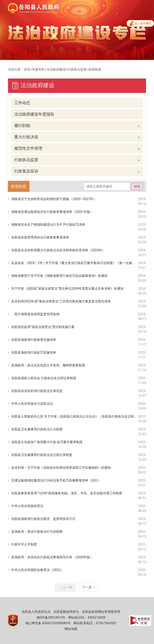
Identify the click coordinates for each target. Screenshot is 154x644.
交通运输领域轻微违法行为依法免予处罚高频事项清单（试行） (56, 480)
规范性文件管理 (28, 148)
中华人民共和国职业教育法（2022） (37, 570)
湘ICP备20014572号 (51, 618)
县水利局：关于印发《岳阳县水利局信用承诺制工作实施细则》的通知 (61, 468)
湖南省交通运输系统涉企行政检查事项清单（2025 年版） (52, 212)
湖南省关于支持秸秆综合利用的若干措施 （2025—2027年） (54, 199)
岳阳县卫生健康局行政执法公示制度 (37, 429)
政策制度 (95, 69)
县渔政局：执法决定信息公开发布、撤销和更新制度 (48, 365)
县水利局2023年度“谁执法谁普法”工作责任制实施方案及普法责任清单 (61, 301)
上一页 (65, 587)
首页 (27, 69)
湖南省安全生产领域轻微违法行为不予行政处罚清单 (48, 225)
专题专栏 (38, 69)
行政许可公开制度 (24, 544)
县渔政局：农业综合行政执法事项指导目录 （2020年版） (52, 557)
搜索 (137, 186)
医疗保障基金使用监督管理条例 (35, 314)
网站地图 (71, 629)
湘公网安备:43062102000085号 (48, 623)
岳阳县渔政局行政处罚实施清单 (34, 352)
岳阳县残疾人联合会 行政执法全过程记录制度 (44, 378)
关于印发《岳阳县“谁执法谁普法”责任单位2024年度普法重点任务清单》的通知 (67, 289)
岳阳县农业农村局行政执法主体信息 (37, 391)
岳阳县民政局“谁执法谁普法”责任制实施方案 (43, 327)
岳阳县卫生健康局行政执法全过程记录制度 (42, 455)
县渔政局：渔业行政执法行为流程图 (37, 532)
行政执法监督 (77, 69)
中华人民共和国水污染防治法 (32, 404)
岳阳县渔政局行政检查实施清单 (34, 340)
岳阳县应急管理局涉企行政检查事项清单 (40, 237)
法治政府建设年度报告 (34, 114)
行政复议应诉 (26, 171)
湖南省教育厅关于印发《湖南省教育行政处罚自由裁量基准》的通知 (59, 276)
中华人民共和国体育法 (27, 506)
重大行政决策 (26, 137)
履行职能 (22, 126)
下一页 (89, 587)
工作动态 (22, 103)
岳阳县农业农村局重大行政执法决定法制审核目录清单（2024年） (58, 250)
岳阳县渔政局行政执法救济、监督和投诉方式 (43, 519)
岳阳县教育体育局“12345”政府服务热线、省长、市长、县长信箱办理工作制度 (67, 493)
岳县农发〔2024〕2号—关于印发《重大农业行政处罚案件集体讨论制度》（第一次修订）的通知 (80, 263)
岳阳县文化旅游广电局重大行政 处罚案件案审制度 (47, 442)
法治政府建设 (56, 69)
